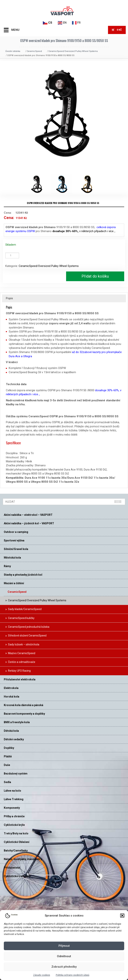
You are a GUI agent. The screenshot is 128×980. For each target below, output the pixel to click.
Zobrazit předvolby (64, 967)
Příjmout (64, 946)
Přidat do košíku (95, 276)
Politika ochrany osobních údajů (73, 975)
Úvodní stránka (13, 51)
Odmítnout (64, 956)
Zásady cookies (42, 975)
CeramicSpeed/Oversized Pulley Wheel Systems (73, 51)
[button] (122, 916)
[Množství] (12, 256)
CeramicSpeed (34, 51)
